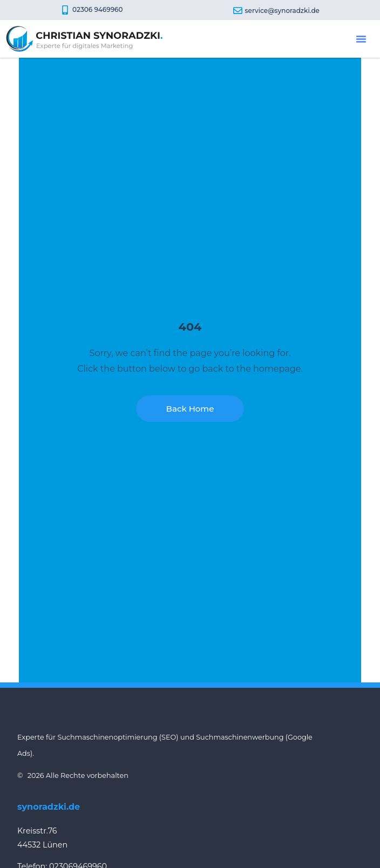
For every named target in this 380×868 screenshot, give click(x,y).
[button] (361, 39)
